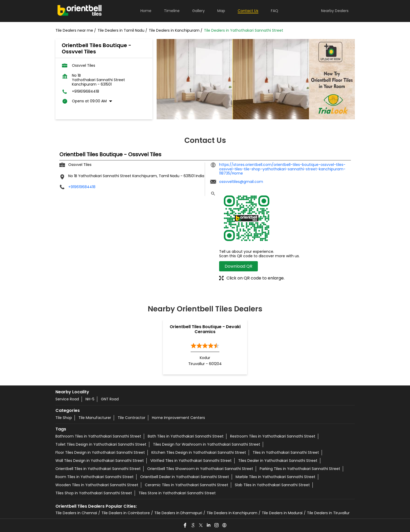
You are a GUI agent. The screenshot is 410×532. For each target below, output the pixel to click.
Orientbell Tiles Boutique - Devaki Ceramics (205, 329)
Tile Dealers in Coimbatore (126, 513)
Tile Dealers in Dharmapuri (178, 513)
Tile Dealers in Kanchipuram (232, 513)
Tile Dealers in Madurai (282, 513)
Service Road (67, 399)
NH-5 (90, 399)
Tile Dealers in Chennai (76, 513)
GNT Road (110, 399)
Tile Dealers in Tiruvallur (328, 513)
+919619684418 (86, 91)
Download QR (238, 266)
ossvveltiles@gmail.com (241, 182)
